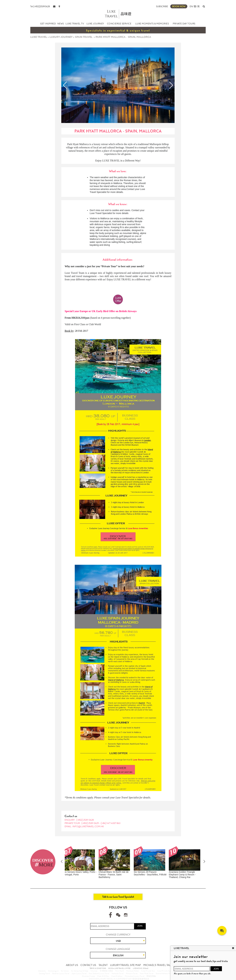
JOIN (140, 926)
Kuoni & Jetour (117, 976)
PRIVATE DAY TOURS (184, 24)
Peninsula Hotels (133, 971)
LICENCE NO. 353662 (141, 968)
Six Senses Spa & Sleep (80, 971)
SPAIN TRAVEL (84, 37)
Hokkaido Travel (118, 973)
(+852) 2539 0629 (90, 823)
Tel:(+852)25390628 (40, 6)
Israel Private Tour (164, 971)
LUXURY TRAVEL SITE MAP (126, 965)
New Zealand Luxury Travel (99, 973)
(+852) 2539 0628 (85, 820)
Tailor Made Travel (147, 973)
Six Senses (65, 971)
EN (191, 6)
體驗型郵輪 (151, 976)
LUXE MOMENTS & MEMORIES (152, 24)
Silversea (94, 971)
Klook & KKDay (103, 976)
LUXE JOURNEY (95, 24)
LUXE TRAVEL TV (75, 24)
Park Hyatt (120, 971)
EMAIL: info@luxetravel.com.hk (84, 826)
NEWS (61, 24)
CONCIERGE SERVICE (119, 24)
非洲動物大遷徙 (106, 971)
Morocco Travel (132, 973)
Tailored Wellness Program (165, 973)
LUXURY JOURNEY (61, 37)
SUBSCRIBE (162, 6)
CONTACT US (88, 965)
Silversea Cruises (89, 976)
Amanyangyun (53, 971)
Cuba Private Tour (148, 971)
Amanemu (42, 971)
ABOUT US (72, 965)
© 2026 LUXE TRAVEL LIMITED (119, 968)
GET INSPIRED (48, 24)
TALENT (103, 965)
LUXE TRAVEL (39, 37)
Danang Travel (44, 973)
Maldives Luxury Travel (61, 973)
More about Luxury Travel (135, 976)
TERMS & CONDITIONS (98, 968)
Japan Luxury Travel (79, 973)
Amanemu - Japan (180, 872)
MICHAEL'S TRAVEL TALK (158, 965)
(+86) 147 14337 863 (111, 823)
